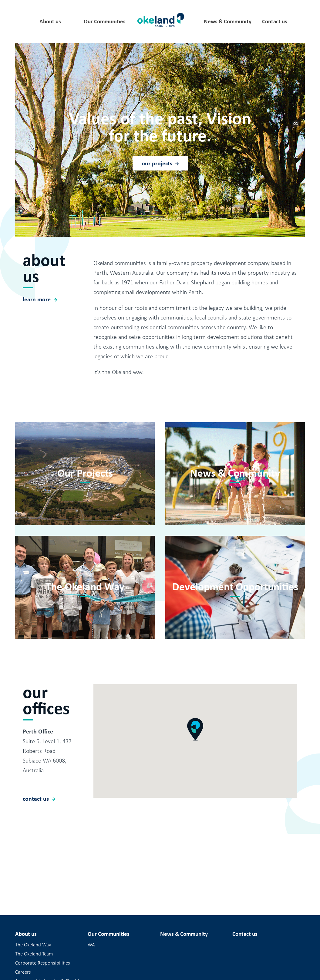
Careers (23, 972)
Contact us (275, 22)
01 (296, 123)
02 (296, 156)
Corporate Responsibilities (43, 963)
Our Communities (105, 22)
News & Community (228, 22)
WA (91, 945)
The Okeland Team (34, 954)
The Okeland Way (33, 945)
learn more (37, 327)
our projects (157, 163)
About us (50, 22)
